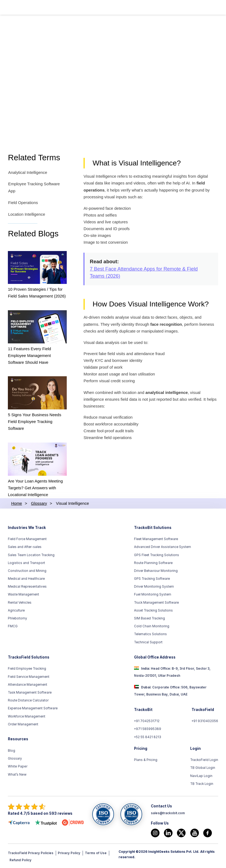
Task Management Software (30, 692)
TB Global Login (203, 767)
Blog (12, 750)
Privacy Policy (69, 853)
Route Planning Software (153, 562)
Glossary (15, 758)
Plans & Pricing (146, 759)
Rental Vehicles (20, 602)
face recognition (167, 325)
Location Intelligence (27, 214)
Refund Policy (20, 859)
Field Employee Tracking (27, 668)
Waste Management (23, 594)
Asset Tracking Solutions (153, 610)
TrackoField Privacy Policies (31, 853)
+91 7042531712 (147, 720)
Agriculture (16, 610)
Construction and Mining (27, 570)
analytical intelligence (167, 393)
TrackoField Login (204, 759)
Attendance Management (28, 684)
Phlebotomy (17, 618)
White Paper (17, 766)
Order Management (23, 723)
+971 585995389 (148, 728)
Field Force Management (27, 538)
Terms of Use (96, 853)
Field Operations (23, 203)
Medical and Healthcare (26, 578)
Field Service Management (29, 676)
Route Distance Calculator (28, 700)
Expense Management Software (33, 708)
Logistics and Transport (26, 562)
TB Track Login (202, 783)
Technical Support (148, 641)
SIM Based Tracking (149, 618)
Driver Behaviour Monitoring (156, 570)
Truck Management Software (156, 602)
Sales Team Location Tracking (31, 554)
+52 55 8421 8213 (148, 737)
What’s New (17, 774)
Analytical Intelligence (28, 173)
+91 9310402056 (205, 720)
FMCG (13, 626)
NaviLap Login (202, 775)
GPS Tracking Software (152, 578)
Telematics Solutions (150, 634)
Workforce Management (27, 716)
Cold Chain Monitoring (152, 626)
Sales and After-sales (25, 546)
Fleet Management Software (156, 538)
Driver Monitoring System (154, 586)
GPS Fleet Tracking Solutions (157, 554)
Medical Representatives (27, 586)
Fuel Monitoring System (153, 594)
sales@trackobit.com (168, 813)
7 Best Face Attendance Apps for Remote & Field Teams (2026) (144, 273)
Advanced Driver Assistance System (163, 546)
